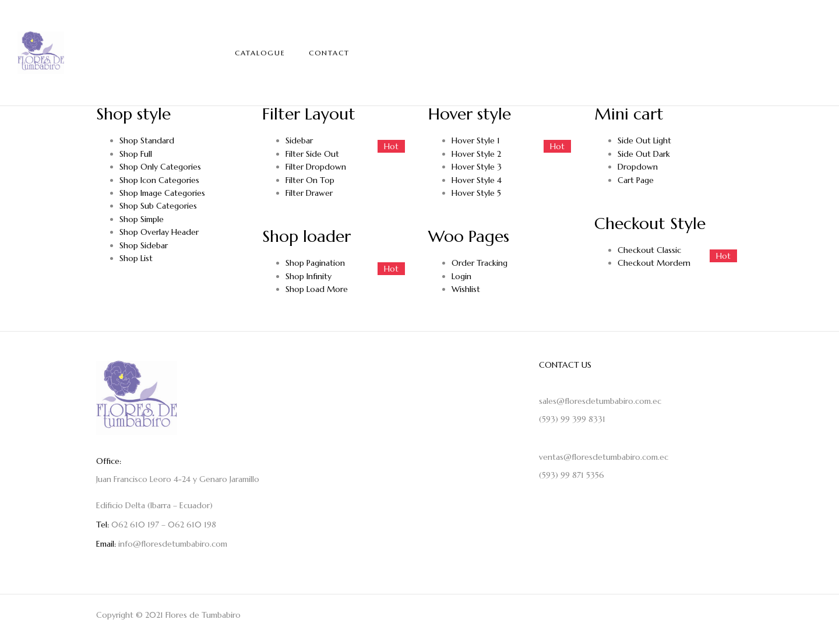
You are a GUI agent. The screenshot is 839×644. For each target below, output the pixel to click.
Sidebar (299, 140)
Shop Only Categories (160, 167)
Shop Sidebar (144, 245)
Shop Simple (142, 219)
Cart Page (636, 180)
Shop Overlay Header (159, 232)
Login (461, 276)
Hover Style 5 (476, 193)
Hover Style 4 (477, 180)
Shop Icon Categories (159, 180)
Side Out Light (644, 140)
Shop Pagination (315, 263)
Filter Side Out (312, 154)
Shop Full (136, 154)
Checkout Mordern (654, 263)
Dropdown (638, 167)
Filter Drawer (309, 193)
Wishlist (466, 289)
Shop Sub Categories (158, 206)
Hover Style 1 (476, 140)
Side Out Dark (644, 154)
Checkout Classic (649, 250)
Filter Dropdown (316, 167)
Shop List (136, 258)
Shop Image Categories (162, 193)
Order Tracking (480, 263)
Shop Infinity (309, 276)
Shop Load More (317, 289)
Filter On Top (310, 180)
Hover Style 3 (477, 167)
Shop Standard (147, 140)
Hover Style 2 (476, 154)
